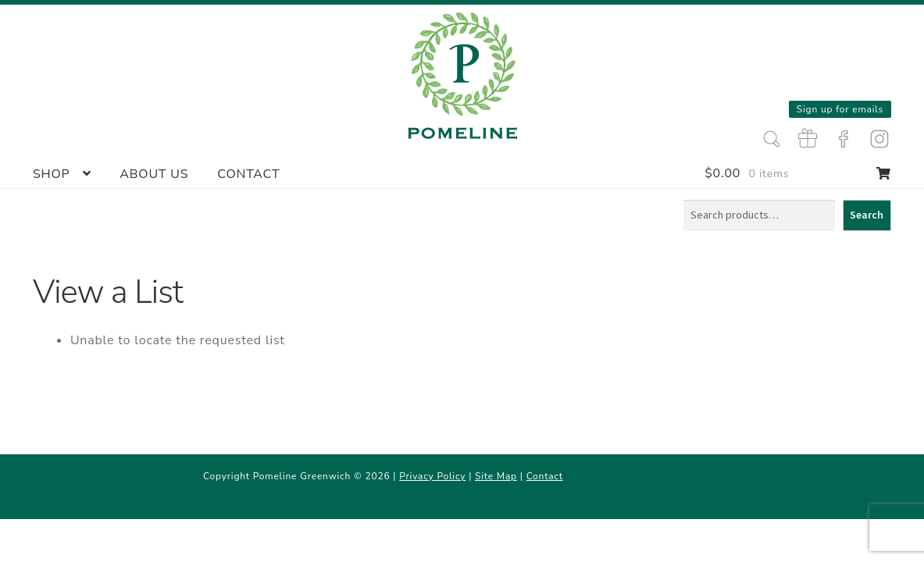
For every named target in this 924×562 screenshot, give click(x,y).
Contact (248, 174)
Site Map (496, 476)
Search (867, 215)
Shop (52, 174)
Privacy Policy (432, 476)
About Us (154, 174)
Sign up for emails (840, 109)
